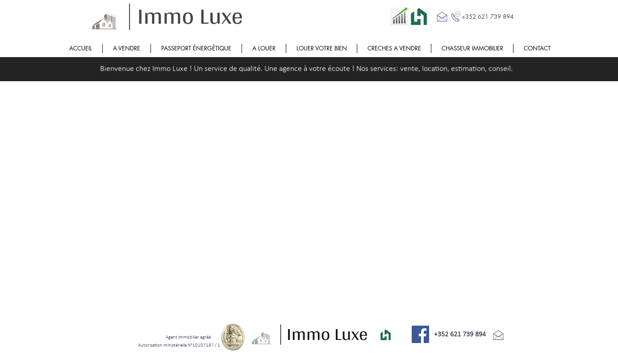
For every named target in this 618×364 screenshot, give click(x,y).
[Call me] (456, 17)
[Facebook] (420, 334)
